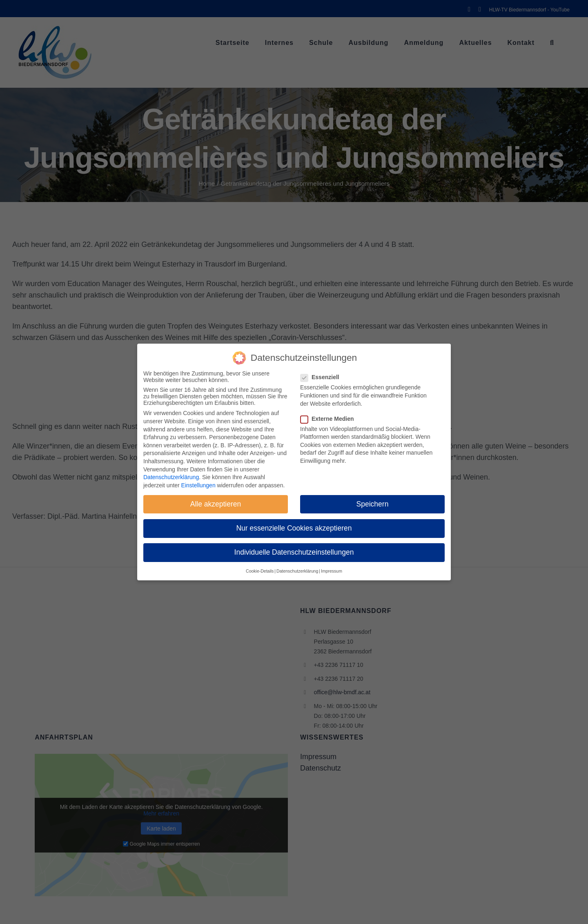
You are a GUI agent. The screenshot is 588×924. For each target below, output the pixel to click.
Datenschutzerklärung (171, 477)
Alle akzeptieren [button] (216, 504)
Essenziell (323, 377)
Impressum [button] (332, 571)
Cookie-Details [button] (260, 571)
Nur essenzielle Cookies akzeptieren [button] (294, 528)
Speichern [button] (373, 504)
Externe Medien (330, 419)
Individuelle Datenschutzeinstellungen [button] (294, 552)
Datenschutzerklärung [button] (297, 571)
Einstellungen (198, 485)
